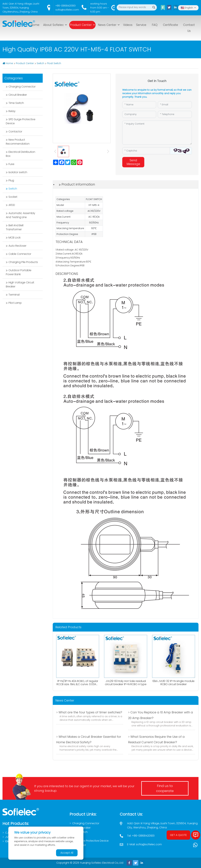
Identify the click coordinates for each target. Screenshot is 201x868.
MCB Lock (15, 238)
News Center (107, 25)
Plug (11, 180)
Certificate (170, 25)
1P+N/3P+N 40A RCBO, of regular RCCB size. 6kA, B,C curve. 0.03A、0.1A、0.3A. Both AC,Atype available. (78, 686)
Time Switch (16, 103)
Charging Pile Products (23, 262)
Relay (12, 111)
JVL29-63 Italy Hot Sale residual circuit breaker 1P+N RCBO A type (126, 683)
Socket (13, 197)
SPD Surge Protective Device (21, 121)
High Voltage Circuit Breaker (20, 284)
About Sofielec (53, 25)
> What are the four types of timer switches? (89, 712)
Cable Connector (20, 254)
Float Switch (54, 63)
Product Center (81, 25)
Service (141, 25)
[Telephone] (175, 114)
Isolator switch (18, 172)
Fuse (11, 164)
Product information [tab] (78, 184)
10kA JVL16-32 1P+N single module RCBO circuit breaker (173, 683)
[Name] (139, 105)
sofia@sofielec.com (67, 10)
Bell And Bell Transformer (15, 227)
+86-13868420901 (65, 6)
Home (35, 25)
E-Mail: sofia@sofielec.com (144, 844)
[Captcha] (146, 151)
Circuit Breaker (18, 95)
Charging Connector (22, 87)
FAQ (155, 25)
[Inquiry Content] (157, 133)
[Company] (139, 114)
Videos (128, 25)
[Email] (175, 105)
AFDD (12, 205)
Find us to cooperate (165, 788)
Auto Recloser (17, 246)
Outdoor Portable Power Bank (19, 272)
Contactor (15, 132)
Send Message (133, 162)
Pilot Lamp (15, 303)
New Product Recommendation (18, 142)
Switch (40, 63)
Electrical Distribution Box (21, 154)
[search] (154, 7)
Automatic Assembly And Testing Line (21, 215)
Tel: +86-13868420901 (141, 836)
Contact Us (189, 28)
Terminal (14, 295)
